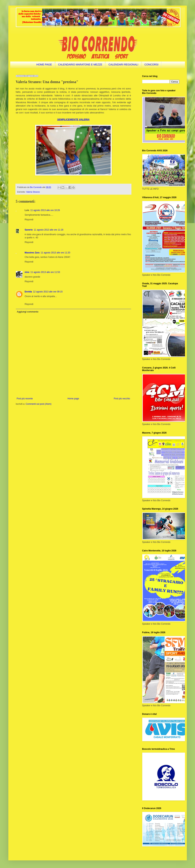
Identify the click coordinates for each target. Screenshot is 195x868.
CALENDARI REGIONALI (123, 65)
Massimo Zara (32, 253)
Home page (73, 399)
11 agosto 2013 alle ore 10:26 (45, 210)
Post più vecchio (122, 399)
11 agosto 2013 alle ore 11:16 (49, 230)
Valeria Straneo (33, 192)
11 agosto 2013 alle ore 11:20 (55, 253)
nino (27, 272)
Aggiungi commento (28, 312)
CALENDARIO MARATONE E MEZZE (80, 65)
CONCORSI (151, 65)
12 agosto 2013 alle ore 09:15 (48, 292)
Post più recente (25, 399)
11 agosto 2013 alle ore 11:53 (45, 272)
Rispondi (29, 220)
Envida (28, 292)
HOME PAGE (44, 65)
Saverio (29, 230)
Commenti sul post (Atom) (39, 404)
